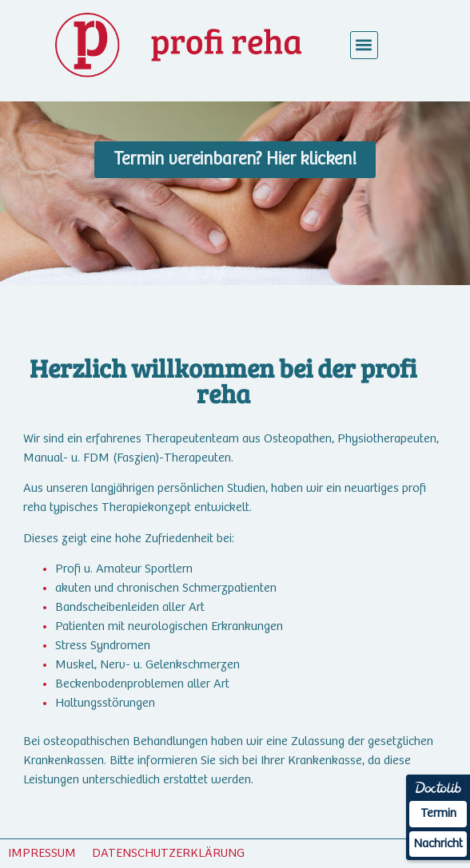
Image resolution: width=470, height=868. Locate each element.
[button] (364, 45)
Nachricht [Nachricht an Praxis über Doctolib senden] (438, 844)
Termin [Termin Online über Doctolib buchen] (438, 813)
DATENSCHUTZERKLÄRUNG (168, 853)
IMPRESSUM (42, 853)
